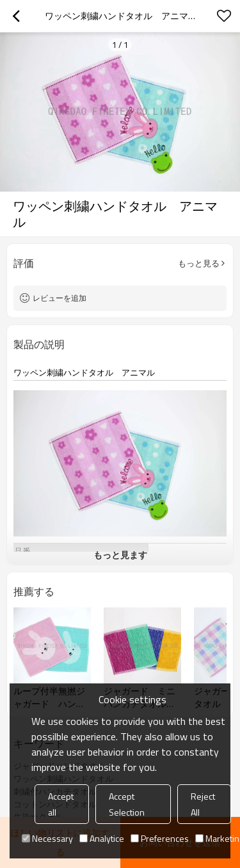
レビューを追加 (60, 298)
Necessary (47, 838)
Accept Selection (127, 804)
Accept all (61, 804)
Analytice (102, 838)
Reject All (203, 804)
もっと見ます (120, 555)
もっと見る (199, 263)
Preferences (160, 838)
